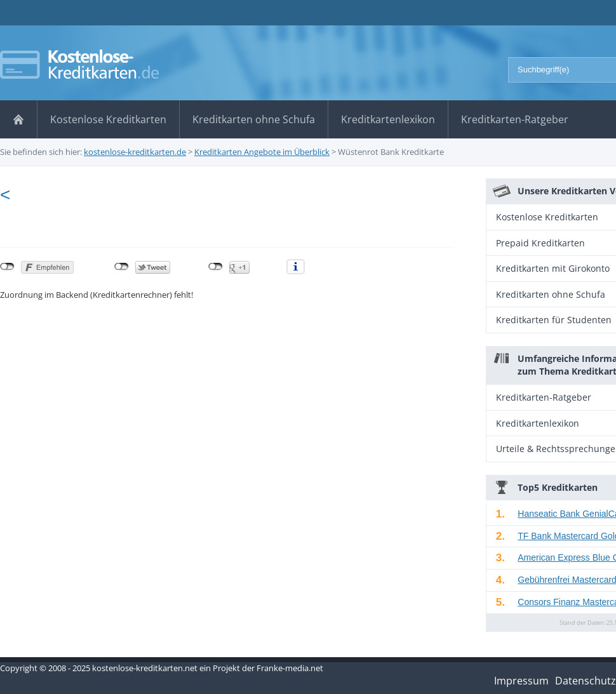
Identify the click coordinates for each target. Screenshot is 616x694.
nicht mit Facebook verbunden (7, 267)
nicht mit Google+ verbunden (216, 267)
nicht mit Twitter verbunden (122, 267)
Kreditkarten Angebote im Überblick (262, 152)
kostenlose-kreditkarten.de (135, 152)
